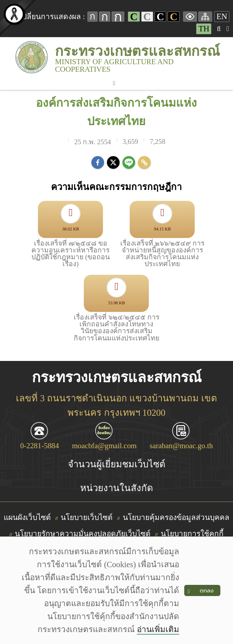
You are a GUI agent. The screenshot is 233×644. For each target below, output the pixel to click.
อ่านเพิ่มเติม (158, 629)
